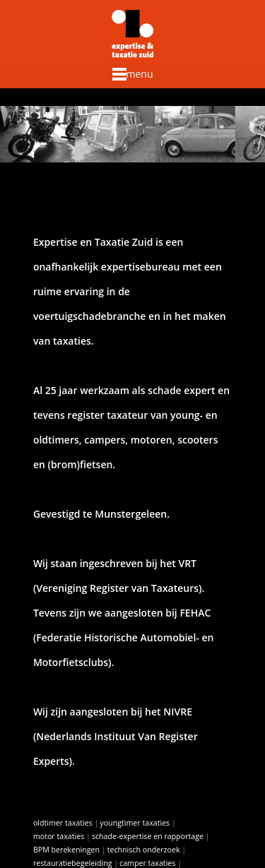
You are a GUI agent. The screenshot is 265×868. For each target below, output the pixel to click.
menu (133, 74)
